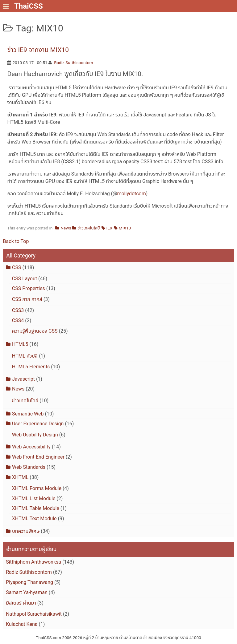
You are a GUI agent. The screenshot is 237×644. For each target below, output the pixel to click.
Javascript (23, 379)
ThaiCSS (29, 6)
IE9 (109, 228)
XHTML (20, 477)
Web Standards (29, 467)
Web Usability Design (35, 435)
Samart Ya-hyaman (27, 592)
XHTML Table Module (36, 508)
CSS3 (18, 310)
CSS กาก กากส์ (27, 299)
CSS (17, 267)
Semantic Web (28, 414)
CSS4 (18, 320)
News (66, 228)
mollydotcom (131, 194)
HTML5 (20, 344)
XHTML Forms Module (37, 488)
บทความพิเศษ (26, 531)
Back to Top (16, 241)
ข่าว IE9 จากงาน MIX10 (38, 50)
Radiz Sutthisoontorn (73, 63)
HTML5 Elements (31, 367)
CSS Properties (29, 288)
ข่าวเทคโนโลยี (89, 228)
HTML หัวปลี (25, 356)
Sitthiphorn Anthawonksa (33, 562)
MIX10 (125, 228)
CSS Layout (25, 279)
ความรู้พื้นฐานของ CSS (35, 331)
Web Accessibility (31, 447)
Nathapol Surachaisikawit (34, 614)
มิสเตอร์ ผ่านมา (21, 603)
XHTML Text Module (34, 518)
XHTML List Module (34, 498)
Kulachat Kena (22, 624)
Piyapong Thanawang (29, 582)
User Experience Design (38, 424)
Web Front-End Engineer (38, 457)
